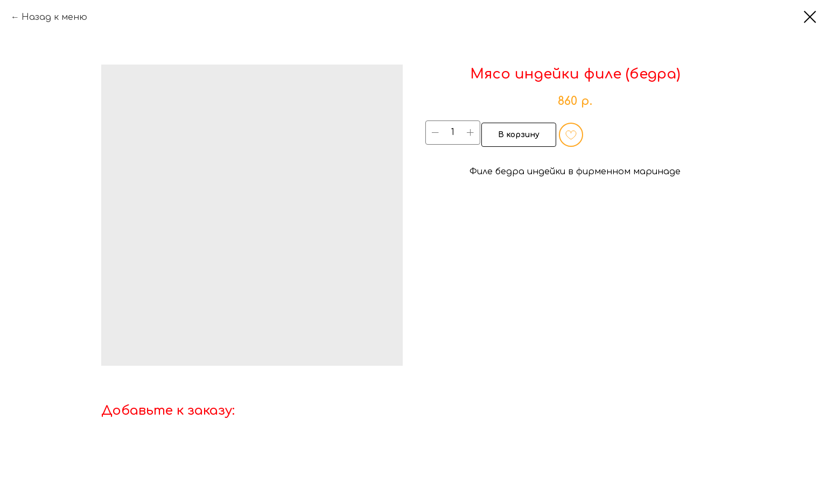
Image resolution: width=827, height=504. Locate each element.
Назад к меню (54, 17)
